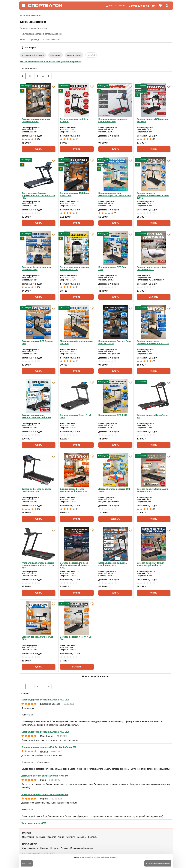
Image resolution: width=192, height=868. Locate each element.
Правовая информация (82, 848)
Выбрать (154, 297)
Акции (61, 837)
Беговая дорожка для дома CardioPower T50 (112, 120)
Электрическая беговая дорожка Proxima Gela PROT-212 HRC (38, 195)
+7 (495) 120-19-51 (138, 6)
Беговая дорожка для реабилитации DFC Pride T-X (36, 416)
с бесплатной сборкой (33, 55)
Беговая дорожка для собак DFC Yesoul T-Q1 (151, 268)
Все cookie (27, 863)
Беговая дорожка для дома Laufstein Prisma (36, 120)
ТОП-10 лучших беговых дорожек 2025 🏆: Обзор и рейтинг (51, 62)
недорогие (55, 55)
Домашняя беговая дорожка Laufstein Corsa (36, 268)
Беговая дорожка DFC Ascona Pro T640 (152, 120)
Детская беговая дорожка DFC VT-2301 (114, 490)
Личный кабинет (30, 848)
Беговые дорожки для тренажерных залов (40, 40)
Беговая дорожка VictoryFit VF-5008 (76, 416)
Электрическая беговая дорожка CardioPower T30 (73, 490)
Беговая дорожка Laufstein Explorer (74, 120)
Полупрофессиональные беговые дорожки (41, 34)
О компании (28, 837)
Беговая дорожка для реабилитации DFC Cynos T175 (153, 342)
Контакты (93, 837)
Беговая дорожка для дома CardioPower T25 (112, 564)
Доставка (40, 837)
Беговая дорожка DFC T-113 (113, 415)
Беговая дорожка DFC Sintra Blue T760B (75, 194)
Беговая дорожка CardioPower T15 (153, 416)
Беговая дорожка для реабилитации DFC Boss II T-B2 (115, 194)
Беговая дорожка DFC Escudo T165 (37, 342)
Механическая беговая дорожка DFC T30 (76, 342)
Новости (54, 848)
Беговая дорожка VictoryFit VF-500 (76, 638)
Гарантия (51, 837)
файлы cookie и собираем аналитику (103, 857)
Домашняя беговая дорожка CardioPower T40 (36, 490)
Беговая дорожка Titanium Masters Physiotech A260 (150, 564)
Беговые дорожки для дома (33, 28)
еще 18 (91, 55)
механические (74, 55)
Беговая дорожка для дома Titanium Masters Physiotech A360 (74, 565)
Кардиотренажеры (30, 15)
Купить (38, 149)
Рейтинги (70, 837)
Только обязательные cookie (158, 863)
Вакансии (82, 837)
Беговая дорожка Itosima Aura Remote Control (152, 490)
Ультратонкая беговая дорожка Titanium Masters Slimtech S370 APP (38, 565)
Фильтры (29, 48)
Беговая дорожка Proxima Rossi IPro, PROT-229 (115, 342)
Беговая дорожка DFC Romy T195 (113, 268)
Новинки (44, 848)
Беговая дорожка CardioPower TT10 (37, 638)
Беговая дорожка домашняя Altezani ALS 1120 (75, 268)
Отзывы (64, 848)
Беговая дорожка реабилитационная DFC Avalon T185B (153, 195)
